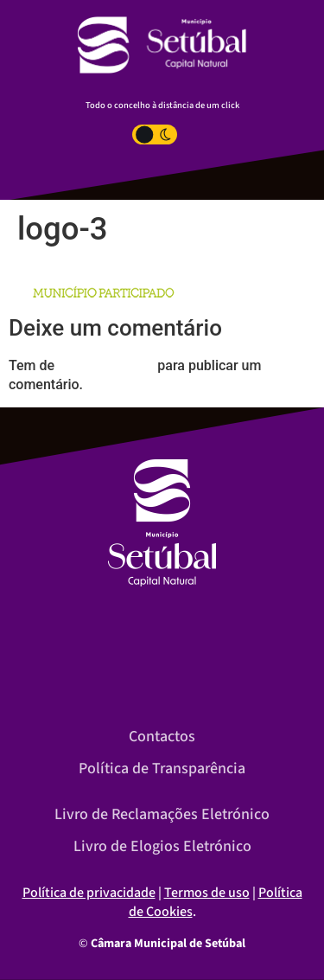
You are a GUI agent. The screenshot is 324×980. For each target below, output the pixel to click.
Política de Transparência (162, 769)
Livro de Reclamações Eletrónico (162, 814)
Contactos (162, 737)
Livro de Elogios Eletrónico (162, 846)
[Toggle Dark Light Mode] (155, 135)
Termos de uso (207, 893)
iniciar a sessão (106, 365)
